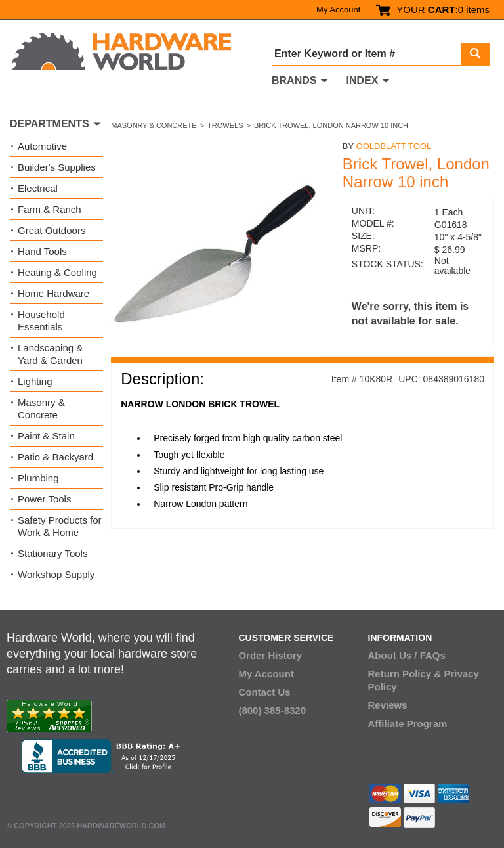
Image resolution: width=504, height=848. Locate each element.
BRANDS (294, 80)
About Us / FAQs (407, 655)
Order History (270, 655)
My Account (338, 10)
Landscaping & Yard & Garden (50, 354)
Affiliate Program (408, 724)
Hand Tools (42, 251)
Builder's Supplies (57, 167)
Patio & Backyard (55, 457)
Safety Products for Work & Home (60, 526)
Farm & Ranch (50, 209)
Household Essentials (41, 321)
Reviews (388, 705)
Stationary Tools (52, 553)
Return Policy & (405, 674)
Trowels (225, 125)
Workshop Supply (56, 574)
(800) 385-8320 (272, 710)
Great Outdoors (52, 230)
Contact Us (264, 692)
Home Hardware (53, 293)
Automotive (42, 146)
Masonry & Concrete (154, 125)
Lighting (35, 381)
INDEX (362, 80)
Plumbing (38, 478)
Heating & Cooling (57, 272)
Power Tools (44, 499)
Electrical (38, 188)
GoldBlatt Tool (394, 146)
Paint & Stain (46, 436)
